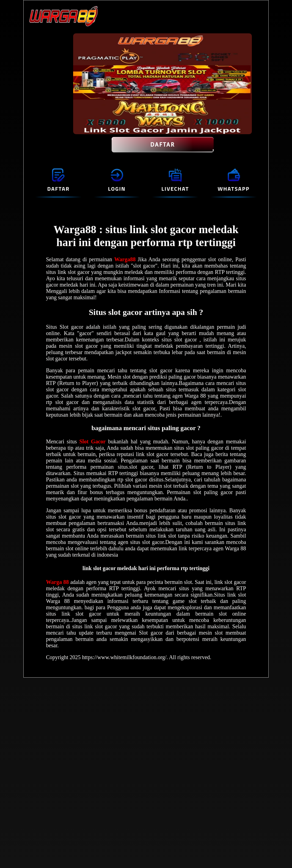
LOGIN (117, 189)
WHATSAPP (233, 189)
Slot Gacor (93, 441)
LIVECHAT (175, 189)
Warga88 (126, 259)
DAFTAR (163, 145)
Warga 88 (58, 582)
